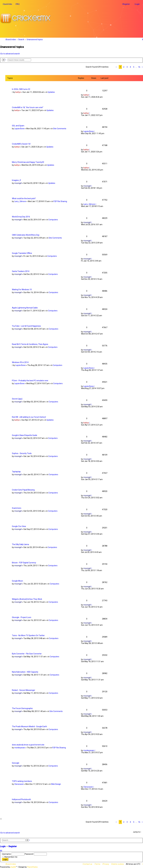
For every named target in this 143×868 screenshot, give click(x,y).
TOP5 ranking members (22, 781)
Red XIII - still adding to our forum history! (29, 417)
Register (13, 846)
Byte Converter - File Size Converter (27, 654)
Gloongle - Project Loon (22, 617)
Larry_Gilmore (20, 201)
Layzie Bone (19, 129)
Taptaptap (16, 472)
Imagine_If (16, 180)
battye (18, 92)
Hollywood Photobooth (21, 799)
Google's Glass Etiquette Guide (25, 435)
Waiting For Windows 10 (22, 290)
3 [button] (127, 67)
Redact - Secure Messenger (24, 690)
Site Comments (60, 129)
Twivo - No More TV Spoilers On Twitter (28, 635)
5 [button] (134, 67)
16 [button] (139, 67)
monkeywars (20, 748)
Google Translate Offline (22, 253)
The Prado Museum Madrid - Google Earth (29, 726)
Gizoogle (16, 763)
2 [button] (124, 67)
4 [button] (130, 67)
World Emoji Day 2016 (21, 217)
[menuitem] (17, 4)
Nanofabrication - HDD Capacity (25, 672)
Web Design (56, 784)
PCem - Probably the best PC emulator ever (30, 381)
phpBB (13, 867)
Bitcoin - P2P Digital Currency (24, 563)
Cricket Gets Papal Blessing (23, 490)
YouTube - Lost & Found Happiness (26, 326)
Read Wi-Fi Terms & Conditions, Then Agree (30, 344)
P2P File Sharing (60, 201)
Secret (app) (17, 399)
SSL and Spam (18, 126)
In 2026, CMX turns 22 (21, 89)
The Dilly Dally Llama (20, 544)
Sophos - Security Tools (22, 453)
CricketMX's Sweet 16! (21, 144)
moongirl (18, 183)
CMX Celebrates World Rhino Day (26, 235)
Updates (51, 92)
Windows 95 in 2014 (20, 362)
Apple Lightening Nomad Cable (25, 308)
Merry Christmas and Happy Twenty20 (28, 162)
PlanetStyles (32, 867)
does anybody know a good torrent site (28, 745)
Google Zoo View (19, 526)
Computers (53, 220)
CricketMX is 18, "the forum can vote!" (28, 107)
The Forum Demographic (22, 708)
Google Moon (17, 581)
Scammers (17, 508)
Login (3, 846)
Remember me (11, 857)
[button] (116, 67)
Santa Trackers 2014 (21, 271)
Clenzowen (19, 784)
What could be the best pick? (24, 198)
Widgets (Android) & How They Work (27, 599)
